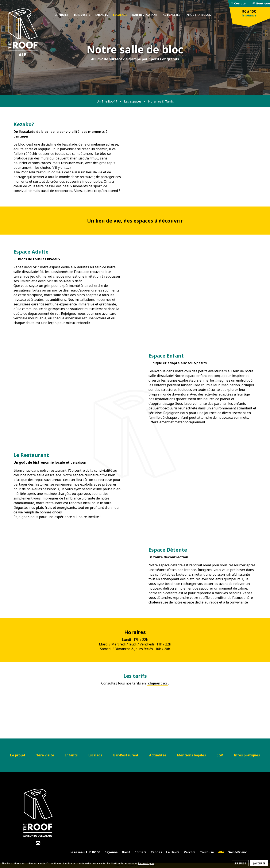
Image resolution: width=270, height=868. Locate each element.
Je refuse (240, 863)
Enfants (102, 15)
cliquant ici (157, 683)
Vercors (190, 852)
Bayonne (111, 852)
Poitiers (140, 852)
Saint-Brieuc (238, 852)
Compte (240, 3)
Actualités (171, 15)
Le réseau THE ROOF (85, 852)
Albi (221, 852)
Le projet (62, 15)
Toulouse (207, 852)
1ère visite (82, 15)
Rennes (156, 852)
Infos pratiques (198, 15)
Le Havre (173, 852)
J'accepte (259, 863)
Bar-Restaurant (145, 15)
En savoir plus (146, 863)
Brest (126, 852)
